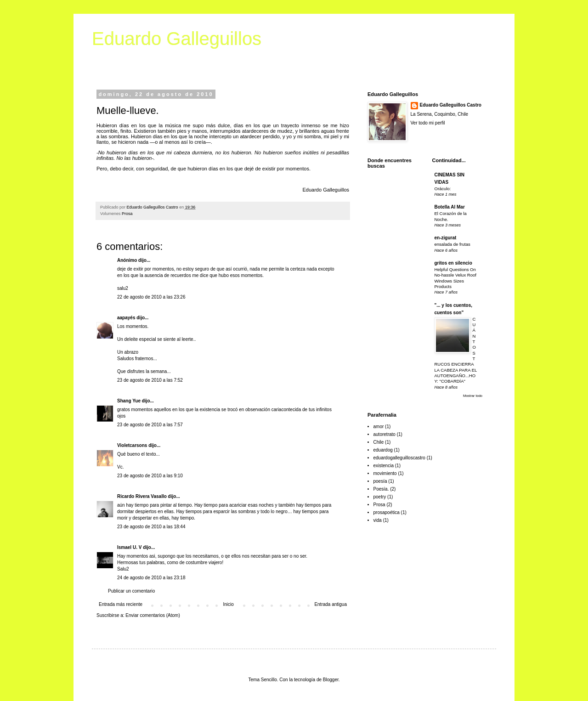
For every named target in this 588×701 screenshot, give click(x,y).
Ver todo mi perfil (428, 123)
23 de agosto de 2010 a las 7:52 (150, 380)
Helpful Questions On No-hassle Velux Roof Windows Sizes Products (455, 278)
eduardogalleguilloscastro (399, 458)
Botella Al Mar (450, 207)
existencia (384, 466)
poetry (380, 497)
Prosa (127, 214)
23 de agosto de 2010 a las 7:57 (150, 425)
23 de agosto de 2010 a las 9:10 (150, 476)
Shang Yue (129, 401)
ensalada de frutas (452, 244)
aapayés (126, 318)
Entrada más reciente (121, 604)
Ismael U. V (129, 547)
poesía (380, 481)
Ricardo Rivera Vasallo (142, 496)
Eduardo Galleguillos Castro (451, 105)
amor (379, 427)
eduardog (383, 450)
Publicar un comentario (131, 591)
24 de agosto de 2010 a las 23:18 (151, 578)
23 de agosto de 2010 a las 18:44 (151, 527)
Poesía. (381, 489)
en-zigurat (446, 238)
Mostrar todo (473, 396)
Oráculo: (443, 189)
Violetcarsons (132, 445)
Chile (379, 442)
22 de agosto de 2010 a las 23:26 (151, 297)
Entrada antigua (331, 604)
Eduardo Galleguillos (177, 39)
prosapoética (387, 512)
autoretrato (384, 434)
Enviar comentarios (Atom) (153, 615)
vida (378, 520)
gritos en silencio (453, 263)
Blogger (331, 680)
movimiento (385, 473)
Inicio (229, 604)
